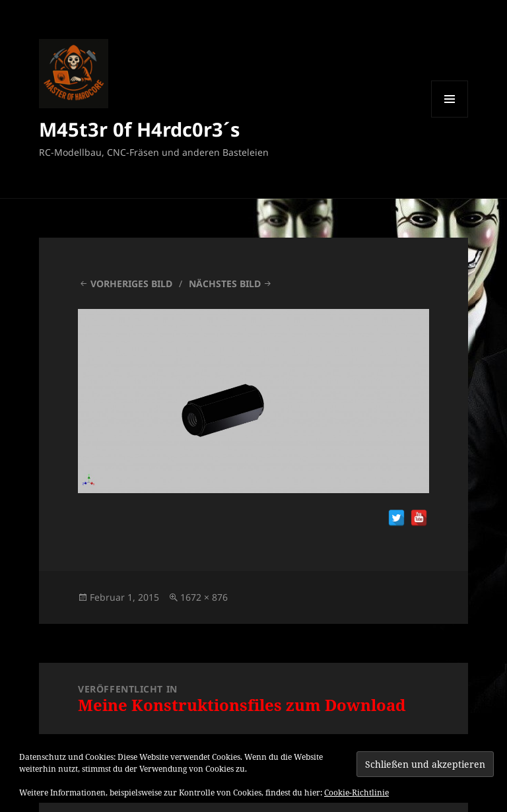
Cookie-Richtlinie (356, 793)
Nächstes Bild (225, 284)
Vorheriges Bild (131, 284)
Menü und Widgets (450, 117)
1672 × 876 (204, 597)
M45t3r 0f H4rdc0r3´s (139, 129)
